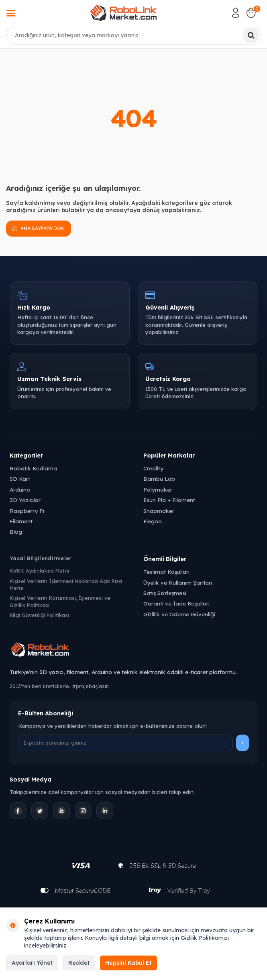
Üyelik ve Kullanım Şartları (178, 582)
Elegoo (153, 521)
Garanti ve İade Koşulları (176, 603)
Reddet (79, 963)
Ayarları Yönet (32, 963)
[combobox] (133, 35)
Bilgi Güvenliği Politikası (39, 615)
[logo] (123, 13)
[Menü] (11, 14)
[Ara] (251, 35)
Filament (21, 521)
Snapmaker (159, 511)
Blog (16, 532)
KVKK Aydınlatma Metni (39, 571)
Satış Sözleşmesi (165, 593)
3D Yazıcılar (25, 500)
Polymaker (158, 489)
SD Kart (20, 479)
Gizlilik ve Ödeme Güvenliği (179, 614)
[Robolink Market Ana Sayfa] (133, 651)
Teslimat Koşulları (166, 572)
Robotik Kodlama (33, 468)
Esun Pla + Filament (169, 500)
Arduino (20, 489)
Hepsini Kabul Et (128, 963)
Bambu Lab (159, 479)
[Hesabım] (236, 13)
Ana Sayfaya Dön (39, 228)
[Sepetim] (251, 13)
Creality (153, 468)
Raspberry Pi (27, 511)
